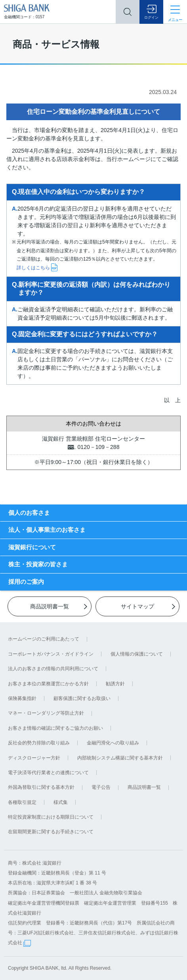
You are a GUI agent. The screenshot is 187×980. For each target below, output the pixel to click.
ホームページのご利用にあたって (44, 639)
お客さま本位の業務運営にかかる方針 (48, 684)
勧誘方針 (115, 684)
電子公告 (101, 787)
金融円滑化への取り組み (113, 743)
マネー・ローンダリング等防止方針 (46, 713)
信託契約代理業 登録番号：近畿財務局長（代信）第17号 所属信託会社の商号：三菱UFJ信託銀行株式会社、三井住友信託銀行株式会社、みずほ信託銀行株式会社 (93, 933)
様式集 (61, 802)
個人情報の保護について (137, 654)
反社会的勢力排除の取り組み (39, 743)
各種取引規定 (22, 802)
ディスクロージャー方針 (34, 758)
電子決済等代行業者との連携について (48, 773)
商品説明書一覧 (144, 787)
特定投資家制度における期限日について (51, 817)
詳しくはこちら (33, 268)
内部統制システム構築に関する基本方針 (120, 758)
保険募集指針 (22, 698)
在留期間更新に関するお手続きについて (51, 832)
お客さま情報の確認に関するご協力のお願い (55, 728)
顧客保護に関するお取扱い (82, 698)
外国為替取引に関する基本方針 (41, 787)
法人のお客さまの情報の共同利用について (53, 669)
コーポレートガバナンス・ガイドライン (51, 654)
